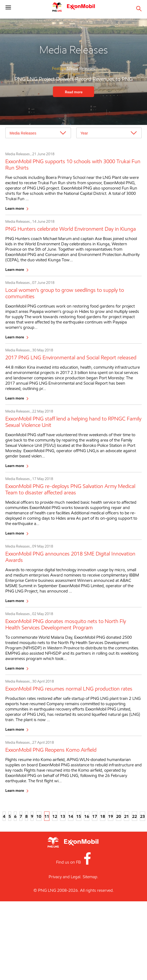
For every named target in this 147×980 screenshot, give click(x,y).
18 (103, 816)
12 (55, 816)
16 (87, 816)
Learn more (15, 208)
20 (119, 816)
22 (135, 816)
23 (142, 816)
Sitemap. (91, 877)
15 (79, 816)
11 (47, 816)
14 (71, 816)
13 (63, 816)
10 (39, 816)
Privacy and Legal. (65, 877)
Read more (74, 92)
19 (111, 816)
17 (95, 816)
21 (127, 816)
